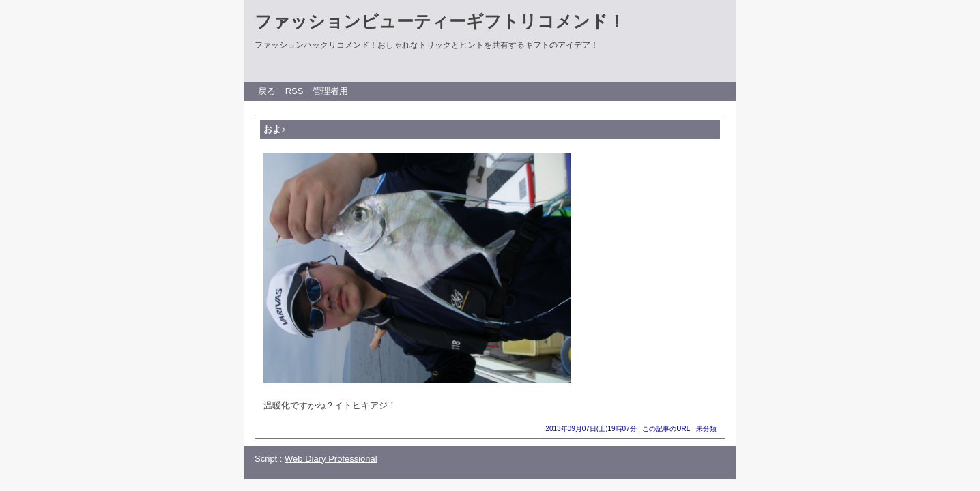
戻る (267, 91)
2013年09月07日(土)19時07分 (591, 429)
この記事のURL (666, 429)
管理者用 (330, 91)
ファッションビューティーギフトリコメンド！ (440, 21)
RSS (294, 91)
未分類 (706, 429)
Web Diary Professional (331, 459)
